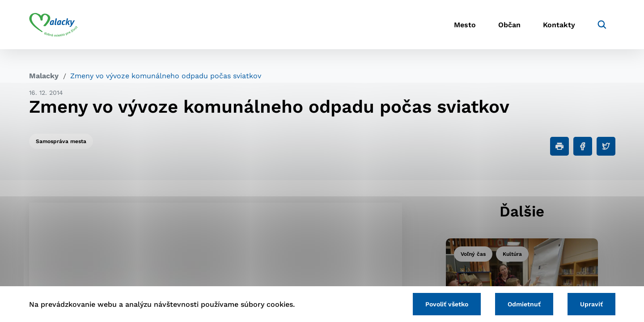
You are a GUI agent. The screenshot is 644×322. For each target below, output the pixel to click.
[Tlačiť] (559, 146)
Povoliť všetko (447, 304)
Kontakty (559, 25)
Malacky (44, 76)
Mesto (465, 25)
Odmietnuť (524, 304)
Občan (509, 25)
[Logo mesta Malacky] (53, 25)
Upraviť (591, 304)
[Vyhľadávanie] (602, 25)
